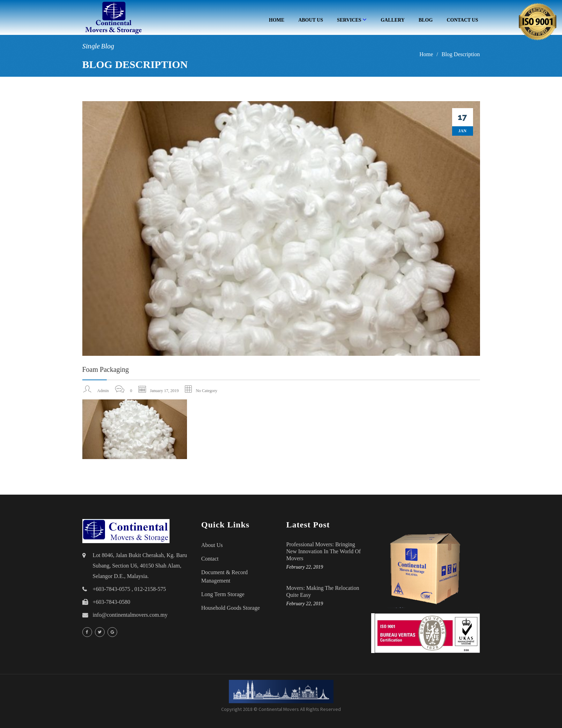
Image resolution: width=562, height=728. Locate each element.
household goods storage (231, 608)
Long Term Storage (223, 594)
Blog (426, 20)
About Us (311, 20)
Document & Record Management (224, 576)
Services (352, 20)
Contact (210, 559)
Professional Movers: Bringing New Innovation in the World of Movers (324, 551)
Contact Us (462, 20)
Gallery (393, 20)
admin (103, 391)
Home (277, 20)
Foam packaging (106, 369)
